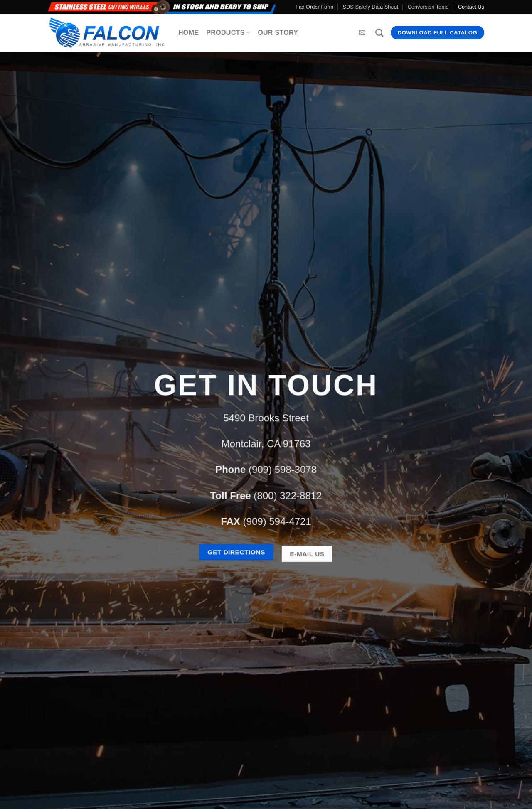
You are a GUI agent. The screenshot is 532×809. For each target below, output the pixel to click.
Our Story (278, 33)
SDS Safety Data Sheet (371, 7)
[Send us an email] (362, 33)
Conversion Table (428, 7)
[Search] (379, 33)
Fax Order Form (314, 7)
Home (188, 33)
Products (228, 33)
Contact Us (471, 7)
